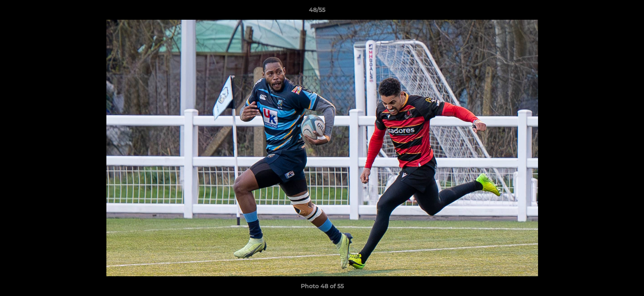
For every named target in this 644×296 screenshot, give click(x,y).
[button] (609, 12)
